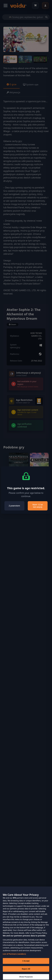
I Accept (26, 963)
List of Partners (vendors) (14, 957)
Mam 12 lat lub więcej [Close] (38, 506)
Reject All (26, 971)
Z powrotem (14, 506)
